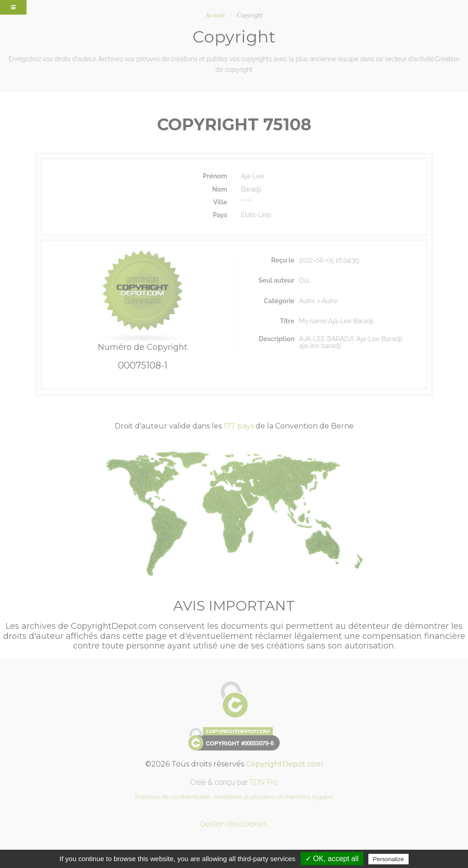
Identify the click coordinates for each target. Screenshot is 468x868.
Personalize (388, 859)
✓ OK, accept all (332, 859)
